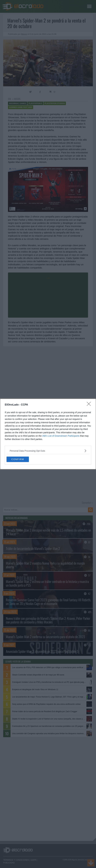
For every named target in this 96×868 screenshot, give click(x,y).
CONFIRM (18, 459)
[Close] (90, 405)
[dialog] (48, 434)
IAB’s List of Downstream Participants (61, 436)
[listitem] (48, 451)
